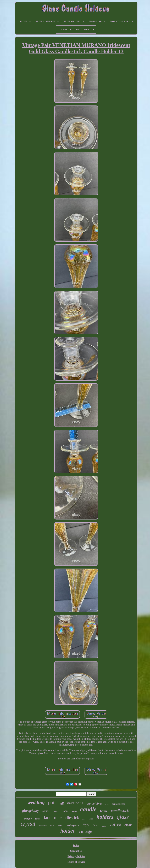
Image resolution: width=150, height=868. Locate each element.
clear (128, 825)
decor (74, 811)
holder (68, 831)
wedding (36, 802)
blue (52, 826)
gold (107, 804)
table (65, 811)
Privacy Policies (76, 856)
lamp (45, 811)
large (91, 819)
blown (56, 811)
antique (28, 819)
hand (96, 825)
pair (52, 802)
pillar (38, 819)
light (86, 825)
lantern (50, 817)
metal (104, 826)
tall (62, 804)
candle (88, 809)
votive (115, 824)
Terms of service (76, 862)
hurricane (75, 803)
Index (76, 845)
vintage (85, 831)
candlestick (69, 818)
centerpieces (118, 804)
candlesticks (121, 811)
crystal (28, 824)
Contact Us (76, 851)
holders (105, 817)
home (104, 811)
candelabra (94, 803)
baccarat (43, 826)
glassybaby (31, 811)
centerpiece (72, 825)
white (60, 826)
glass (123, 817)
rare (84, 819)
